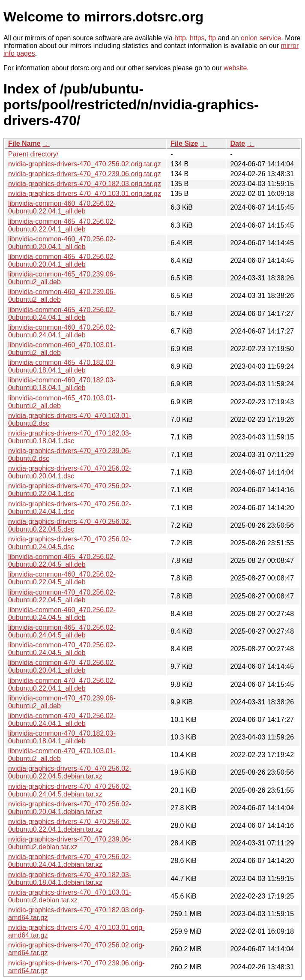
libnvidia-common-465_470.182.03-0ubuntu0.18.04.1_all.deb (62, 366)
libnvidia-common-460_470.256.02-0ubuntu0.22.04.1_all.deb (62, 207)
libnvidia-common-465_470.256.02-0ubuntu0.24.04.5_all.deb (62, 631)
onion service (261, 38)
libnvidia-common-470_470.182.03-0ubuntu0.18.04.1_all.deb (62, 737)
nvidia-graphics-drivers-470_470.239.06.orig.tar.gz (85, 174)
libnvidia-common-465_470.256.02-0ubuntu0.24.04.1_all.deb (62, 314)
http (180, 38)
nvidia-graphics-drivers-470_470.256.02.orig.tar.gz (85, 164)
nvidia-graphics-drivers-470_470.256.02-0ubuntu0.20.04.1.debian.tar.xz (70, 808)
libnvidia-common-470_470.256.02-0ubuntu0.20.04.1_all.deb (62, 666)
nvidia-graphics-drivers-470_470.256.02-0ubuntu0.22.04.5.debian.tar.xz (70, 772)
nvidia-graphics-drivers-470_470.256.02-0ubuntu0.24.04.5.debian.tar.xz (70, 790)
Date (238, 143)
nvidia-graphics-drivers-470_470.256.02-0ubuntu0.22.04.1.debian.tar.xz (70, 825)
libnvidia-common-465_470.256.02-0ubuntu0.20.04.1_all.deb (62, 260)
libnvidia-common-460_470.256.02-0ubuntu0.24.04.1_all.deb (62, 331)
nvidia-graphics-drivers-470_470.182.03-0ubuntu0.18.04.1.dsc (70, 437)
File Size (184, 143)
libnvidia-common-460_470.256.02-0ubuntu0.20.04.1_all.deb (62, 243)
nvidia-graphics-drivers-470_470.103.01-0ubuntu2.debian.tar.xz (70, 896)
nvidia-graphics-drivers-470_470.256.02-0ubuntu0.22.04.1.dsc (70, 490)
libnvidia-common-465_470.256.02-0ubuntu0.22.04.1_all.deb (62, 225)
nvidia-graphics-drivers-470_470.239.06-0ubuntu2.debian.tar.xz (70, 843)
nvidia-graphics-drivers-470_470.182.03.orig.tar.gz (85, 184)
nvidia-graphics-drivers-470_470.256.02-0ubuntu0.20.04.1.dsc (70, 472)
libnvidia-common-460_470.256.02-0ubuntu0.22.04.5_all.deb (62, 578)
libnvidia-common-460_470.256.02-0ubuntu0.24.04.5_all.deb (62, 614)
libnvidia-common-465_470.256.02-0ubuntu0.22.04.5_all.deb (62, 561)
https (197, 38)
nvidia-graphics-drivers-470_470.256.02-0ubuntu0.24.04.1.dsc (70, 508)
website (235, 68)
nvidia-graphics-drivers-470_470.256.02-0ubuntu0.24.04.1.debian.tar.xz (70, 861)
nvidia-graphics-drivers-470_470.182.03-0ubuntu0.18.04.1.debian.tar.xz (70, 879)
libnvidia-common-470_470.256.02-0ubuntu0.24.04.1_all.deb (62, 720)
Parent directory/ (33, 154)
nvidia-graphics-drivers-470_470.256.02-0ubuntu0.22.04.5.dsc (70, 525)
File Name (24, 143)
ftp (212, 38)
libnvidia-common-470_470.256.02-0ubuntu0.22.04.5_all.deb (62, 596)
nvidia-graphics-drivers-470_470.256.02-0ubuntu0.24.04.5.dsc (70, 543)
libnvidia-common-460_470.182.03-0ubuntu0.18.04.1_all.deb (62, 384)
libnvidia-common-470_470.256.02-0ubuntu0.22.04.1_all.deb (62, 684)
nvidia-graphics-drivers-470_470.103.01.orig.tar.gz (85, 194)
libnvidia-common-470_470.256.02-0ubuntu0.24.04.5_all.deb (62, 649)
